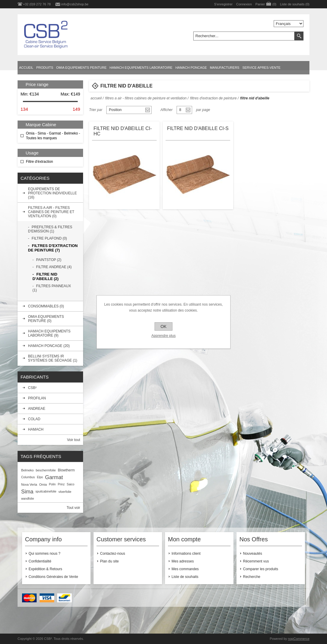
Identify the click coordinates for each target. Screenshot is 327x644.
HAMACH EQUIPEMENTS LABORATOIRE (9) (49, 333)
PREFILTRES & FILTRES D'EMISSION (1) (50, 229)
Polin (52, 484)
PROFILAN (37, 398)
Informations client (186, 554)
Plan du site (109, 561)
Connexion (244, 4)
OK (163, 326)
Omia (43, 484)
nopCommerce (299, 639)
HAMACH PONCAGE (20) (49, 346)
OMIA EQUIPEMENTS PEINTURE (81, 68)
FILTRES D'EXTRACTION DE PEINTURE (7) (53, 248)
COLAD (34, 419)
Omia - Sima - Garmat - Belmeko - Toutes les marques (53, 136)
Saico (70, 484)
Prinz (61, 484)
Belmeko (27, 470)
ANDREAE (37, 409)
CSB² (32, 388)
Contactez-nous (113, 554)
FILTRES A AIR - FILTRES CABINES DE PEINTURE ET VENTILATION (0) (51, 212)
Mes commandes (185, 569)
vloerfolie (65, 492)
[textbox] (244, 36)
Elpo (40, 477)
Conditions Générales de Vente (53, 577)
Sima (27, 492)
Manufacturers (225, 68)
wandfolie (28, 499)
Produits (45, 68)
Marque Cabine (41, 125)
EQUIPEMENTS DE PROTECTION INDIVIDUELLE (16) (52, 193)
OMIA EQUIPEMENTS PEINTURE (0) (46, 319)
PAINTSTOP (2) (49, 260)
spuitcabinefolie (46, 491)
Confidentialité (40, 561)
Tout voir (73, 508)
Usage (32, 153)
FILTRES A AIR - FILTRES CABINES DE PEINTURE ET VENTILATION (146, 98)
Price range (37, 84)
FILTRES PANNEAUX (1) (52, 288)
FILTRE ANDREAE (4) (54, 267)
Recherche (252, 577)
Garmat (54, 477)
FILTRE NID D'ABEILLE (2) (46, 276)
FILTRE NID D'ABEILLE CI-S (198, 128)
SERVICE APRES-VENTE (261, 68)
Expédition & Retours (45, 569)
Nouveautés (253, 554)
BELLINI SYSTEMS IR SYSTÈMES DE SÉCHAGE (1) (53, 358)
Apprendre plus (163, 336)
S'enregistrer (223, 4)
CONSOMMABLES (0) (46, 306)
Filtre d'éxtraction (39, 162)
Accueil (26, 68)
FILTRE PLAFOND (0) (49, 238)
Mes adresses (183, 561)
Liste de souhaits (185, 577)
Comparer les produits (261, 569)
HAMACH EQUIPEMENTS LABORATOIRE (141, 68)
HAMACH (36, 429)
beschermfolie (46, 470)
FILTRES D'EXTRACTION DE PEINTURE (213, 98)
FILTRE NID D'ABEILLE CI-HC (123, 131)
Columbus (28, 477)
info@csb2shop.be (75, 4)
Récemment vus (256, 561)
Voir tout (74, 440)
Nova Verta (29, 484)
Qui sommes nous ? (45, 554)
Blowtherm (66, 470)
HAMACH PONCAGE (191, 68)
